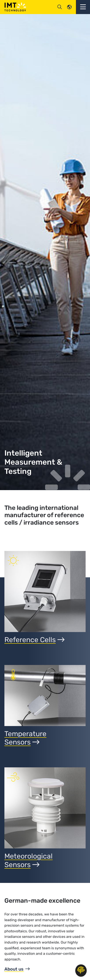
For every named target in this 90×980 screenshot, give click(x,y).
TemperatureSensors (25, 738)
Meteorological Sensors (28, 860)
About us (14, 969)
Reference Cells (34, 640)
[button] (83, 7)
